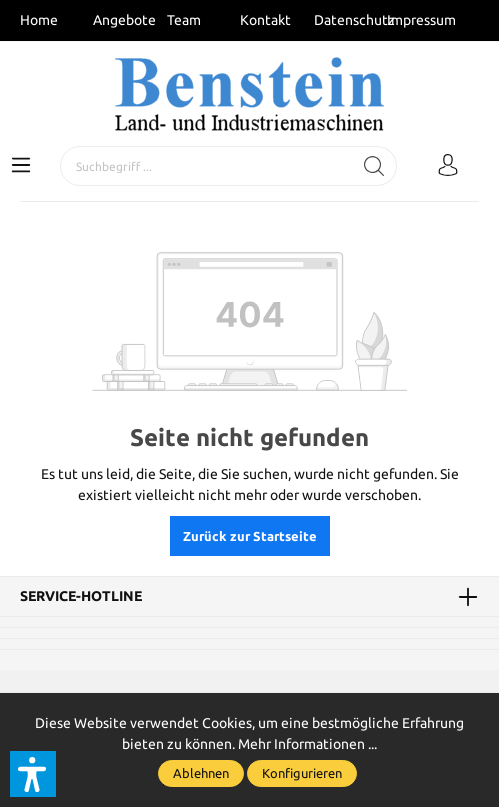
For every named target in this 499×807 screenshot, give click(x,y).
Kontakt (265, 20)
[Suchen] (374, 166)
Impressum (421, 20)
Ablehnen (201, 773)
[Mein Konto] (448, 166)
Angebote (124, 20)
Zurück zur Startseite (250, 536)
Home (39, 20)
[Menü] (21, 166)
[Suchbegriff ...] (206, 166)
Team (184, 20)
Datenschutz (354, 20)
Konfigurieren (302, 773)
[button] (33, 774)
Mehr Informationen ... (307, 744)
